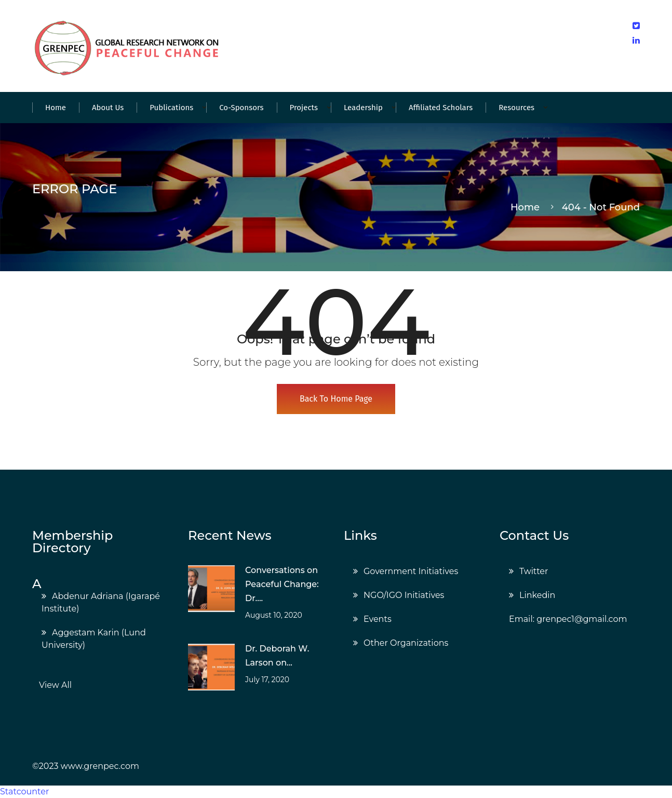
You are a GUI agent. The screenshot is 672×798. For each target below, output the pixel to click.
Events (378, 619)
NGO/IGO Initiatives (404, 595)
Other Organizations (406, 643)
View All (55, 685)
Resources (516, 108)
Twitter (534, 571)
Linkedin (537, 595)
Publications (171, 108)
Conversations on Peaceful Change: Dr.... (282, 584)
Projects (304, 108)
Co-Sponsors (241, 108)
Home (56, 108)
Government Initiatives (411, 571)
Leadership (363, 108)
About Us (108, 108)
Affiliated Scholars (441, 108)
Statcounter (24, 792)
